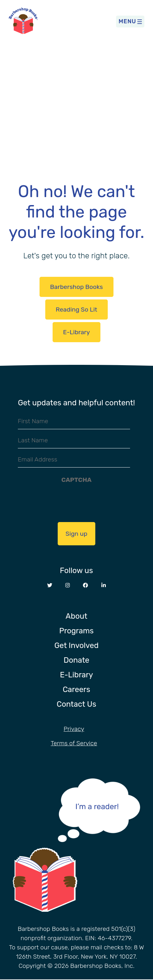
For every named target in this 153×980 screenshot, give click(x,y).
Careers (76, 689)
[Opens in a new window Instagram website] (68, 586)
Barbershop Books (76, 287)
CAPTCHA (76, 480)
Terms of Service (74, 743)
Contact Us (76, 704)
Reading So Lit (76, 309)
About (76, 616)
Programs (76, 631)
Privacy (74, 729)
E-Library (76, 332)
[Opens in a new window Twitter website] (50, 586)
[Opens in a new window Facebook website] (85, 586)
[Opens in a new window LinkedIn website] (104, 586)
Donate (76, 660)
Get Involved (76, 645)
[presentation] (76, 499)
